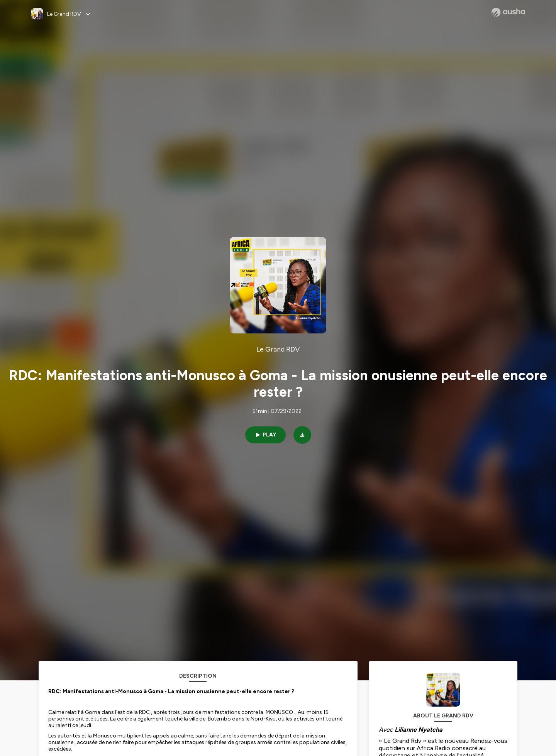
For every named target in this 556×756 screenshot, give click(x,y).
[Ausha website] (508, 12)
